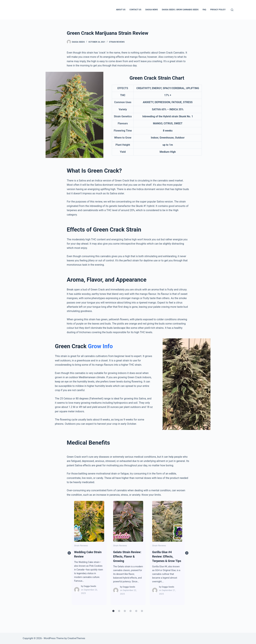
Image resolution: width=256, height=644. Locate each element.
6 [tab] (142, 611)
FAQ (204, 10)
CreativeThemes (76, 638)
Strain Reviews (117, 42)
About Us (121, 10)
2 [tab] (119, 611)
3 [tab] (125, 611)
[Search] (232, 10)
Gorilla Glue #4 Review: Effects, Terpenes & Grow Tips (167, 521)
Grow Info (100, 346)
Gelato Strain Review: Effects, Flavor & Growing (128, 521)
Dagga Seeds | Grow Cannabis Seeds (180, 10)
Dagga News (152, 10)
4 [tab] (130, 611)
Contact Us (135, 10)
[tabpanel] (89, 553)
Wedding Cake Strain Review (89, 521)
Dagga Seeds (90, 586)
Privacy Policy (218, 10)
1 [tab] (113, 611)
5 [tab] (136, 611)
